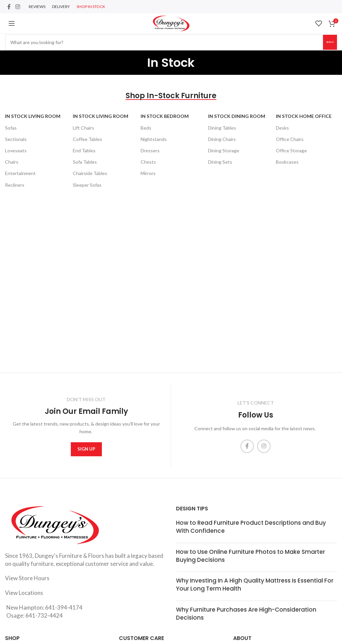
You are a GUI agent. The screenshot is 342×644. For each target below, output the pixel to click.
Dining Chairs (222, 139)
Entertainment (20, 173)
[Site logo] (171, 23)
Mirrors (148, 173)
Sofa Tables (85, 162)
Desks (282, 128)
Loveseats (16, 150)
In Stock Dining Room (237, 116)
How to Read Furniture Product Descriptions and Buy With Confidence (251, 527)
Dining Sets (220, 162)
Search (321, 42)
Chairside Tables (90, 173)
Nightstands (154, 139)
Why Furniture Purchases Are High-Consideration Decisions (246, 614)
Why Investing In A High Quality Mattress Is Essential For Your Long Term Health (255, 585)
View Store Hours (27, 578)
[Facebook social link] (9, 7)
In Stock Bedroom (165, 116)
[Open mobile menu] (12, 23)
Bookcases (287, 162)
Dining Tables (222, 128)
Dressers (150, 150)
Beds (146, 128)
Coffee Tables (88, 139)
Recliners (15, 185)
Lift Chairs (83, 128)
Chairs (12, 162)
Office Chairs (290, 139)
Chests (148, 162)
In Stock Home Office (304, 116)
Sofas (11, 128)
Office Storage (291, 150)
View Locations (24, 593)
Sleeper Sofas (87, 185)
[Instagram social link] (18, 7)
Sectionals (16, 139)
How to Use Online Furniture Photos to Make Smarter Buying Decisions (250, 556)
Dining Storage (224, 150)
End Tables (84, 150)
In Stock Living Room (33, 116)
